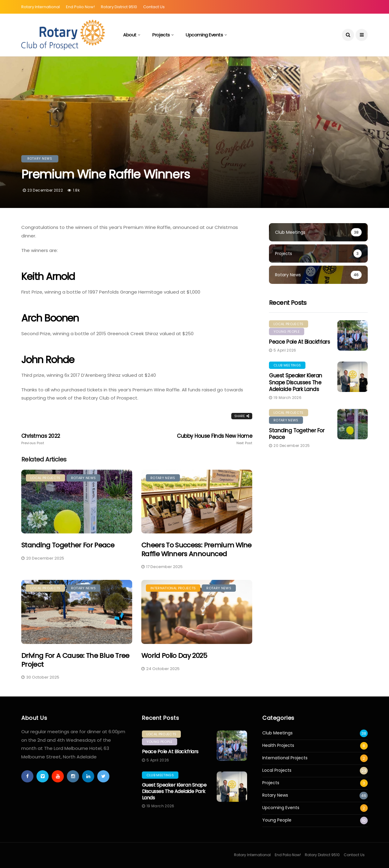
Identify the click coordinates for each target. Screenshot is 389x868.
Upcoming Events (204, 35)
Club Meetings (287, 365)
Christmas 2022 (67, 439)
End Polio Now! (80, 7)
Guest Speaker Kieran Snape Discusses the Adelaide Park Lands (296, 382)
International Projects (173, 588)
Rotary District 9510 (119, 7)
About (130, 35)
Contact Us (154, 7)
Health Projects (278, 745)
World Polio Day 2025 (174, 656)
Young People (287, 332)
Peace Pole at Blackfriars (299, 342)
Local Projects (45, 478)
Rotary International (41, 7)
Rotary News (40, 159)
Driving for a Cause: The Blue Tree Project (75, 660)
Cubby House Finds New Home (206, 439)
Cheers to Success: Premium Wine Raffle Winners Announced (196, 550)
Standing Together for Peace (68, 545)
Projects (161, 35)
